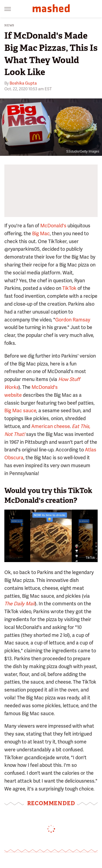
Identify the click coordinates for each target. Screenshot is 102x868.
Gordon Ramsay (73, 320)
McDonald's (53, 226)
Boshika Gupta (23, 83)
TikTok (69, 288)
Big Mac (41, 233)
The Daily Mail (20, 604)
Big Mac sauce (20, 410)
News (9, 25)
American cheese (50, 426)
